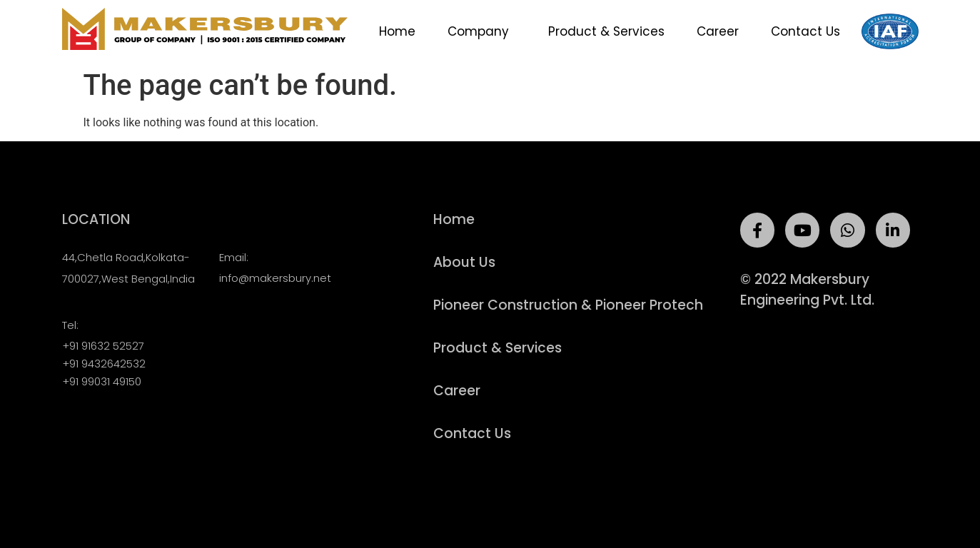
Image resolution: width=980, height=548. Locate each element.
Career (718, 31)
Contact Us (805, 31)
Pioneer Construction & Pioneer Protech (568, 305)
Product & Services (606, 31)
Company (482, 31)
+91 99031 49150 (102, 381)
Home (397, 31)
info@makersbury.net (275, 278)
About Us (464, 263)
